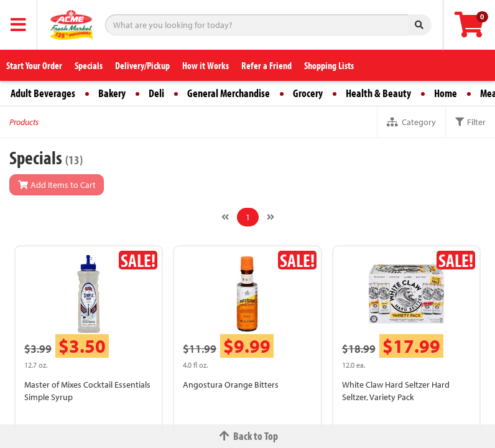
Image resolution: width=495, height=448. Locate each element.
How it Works (206, 65)
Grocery (308, 93)
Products (24, 122)
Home (446, 93)
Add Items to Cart (57, 185)
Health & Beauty (378, 93)
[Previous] (225, 217)
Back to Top (247, 436)
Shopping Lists (329, 65)
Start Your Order (34, 65)
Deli (156, 93)
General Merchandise (229, 93)
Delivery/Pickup (142, 65)
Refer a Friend (266, 65)
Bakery (112, 93)
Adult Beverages (43, 93)
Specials (89, 65)
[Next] (271, 217)
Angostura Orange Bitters (231, 385)
